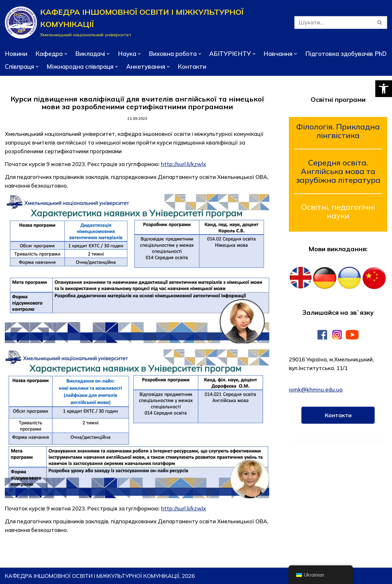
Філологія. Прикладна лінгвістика (338, 131)
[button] (384, 89)
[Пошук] (334, 22)
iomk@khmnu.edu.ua (316, 389)
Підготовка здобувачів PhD (346, 54)
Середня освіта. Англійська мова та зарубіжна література (338, 171)
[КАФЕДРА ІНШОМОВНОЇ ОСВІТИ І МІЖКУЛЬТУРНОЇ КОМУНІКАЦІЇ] (145, 22)
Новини (16, 54)
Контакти (192, 66)
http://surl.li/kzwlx (183, 164)
